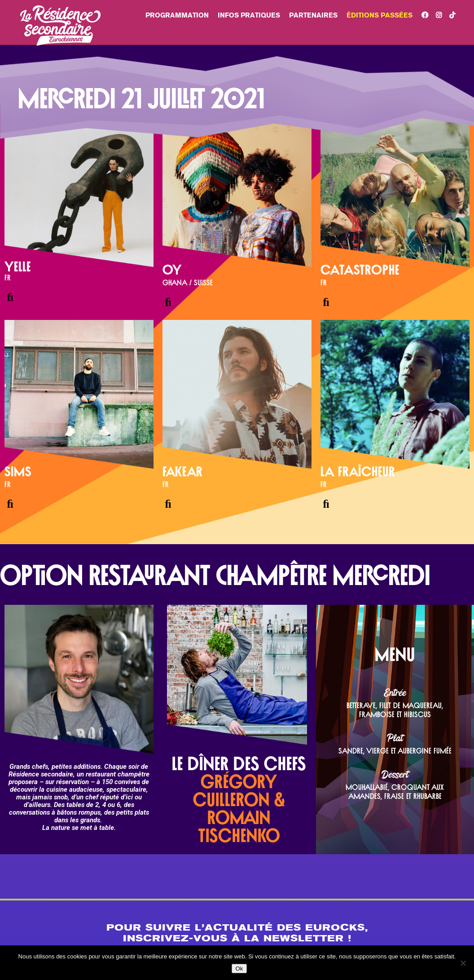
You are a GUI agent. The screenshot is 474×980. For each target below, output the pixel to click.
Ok (239, 969)
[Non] (463, 963)
